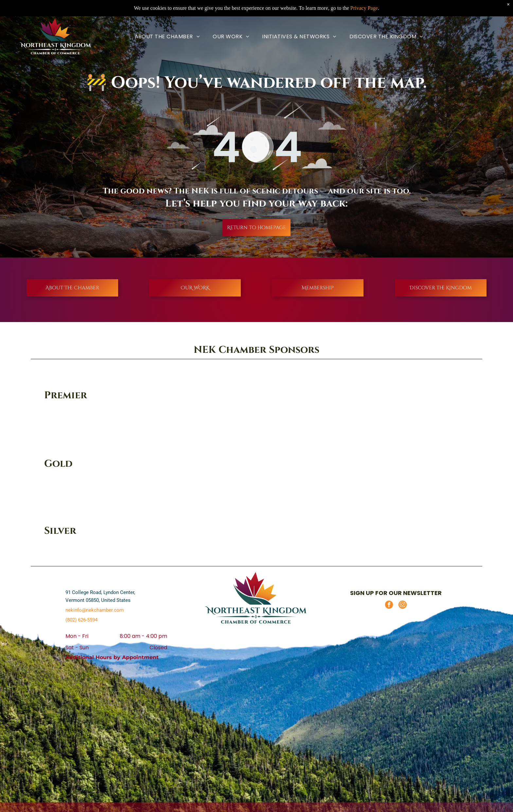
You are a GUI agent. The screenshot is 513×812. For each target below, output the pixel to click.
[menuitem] (167, 36)
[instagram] (403, 605)
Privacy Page (364, 8)
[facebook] (389, 605)
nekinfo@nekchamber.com (95, 610)
